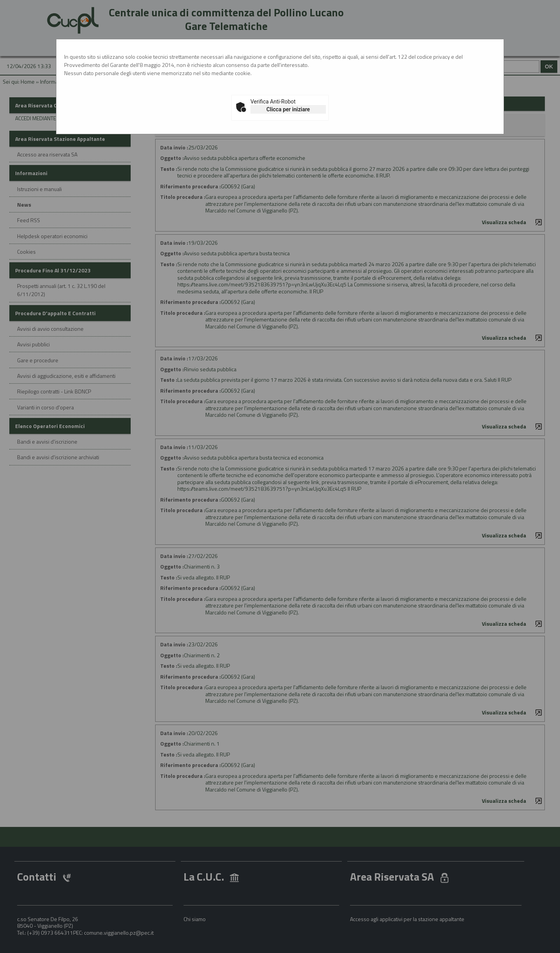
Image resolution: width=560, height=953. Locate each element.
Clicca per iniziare (288, 109)
